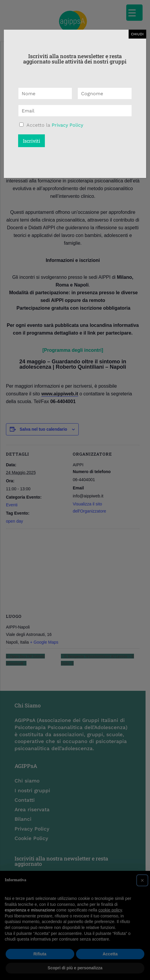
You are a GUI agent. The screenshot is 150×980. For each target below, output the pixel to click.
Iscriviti (31, 141)
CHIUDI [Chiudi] (137, 34)
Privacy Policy (67, 125)
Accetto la (55, 125)
